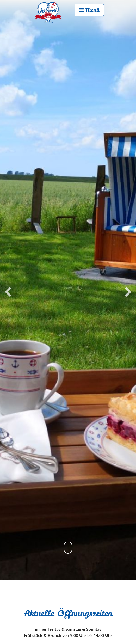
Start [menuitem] (53, 12)
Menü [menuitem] (89, 10)
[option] (68, 290)
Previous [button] (8, 292)
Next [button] (128, 292)
